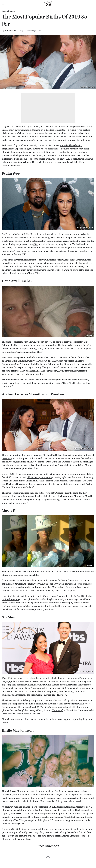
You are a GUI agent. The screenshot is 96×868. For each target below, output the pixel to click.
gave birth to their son (49, 474)
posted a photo (75, 361)
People (36, 500)
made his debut (23, 374)
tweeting (45, 238)
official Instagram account (39, 477)
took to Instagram (10, 599)
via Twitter (56, 270)
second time (36, 251)
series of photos (84, 584)
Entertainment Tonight (51, 795)
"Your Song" (57, 710)
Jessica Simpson (18, 791)
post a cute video (10, 692)
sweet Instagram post (56, 380)
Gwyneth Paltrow (66, 465)
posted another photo (55, 814)
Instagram (90, 335)
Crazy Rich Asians (11, 678)
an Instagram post (20, 349)
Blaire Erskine (10, 30)
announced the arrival (41, 829)
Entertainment (8, 11)
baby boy (44, 342)
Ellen (36, 244)
